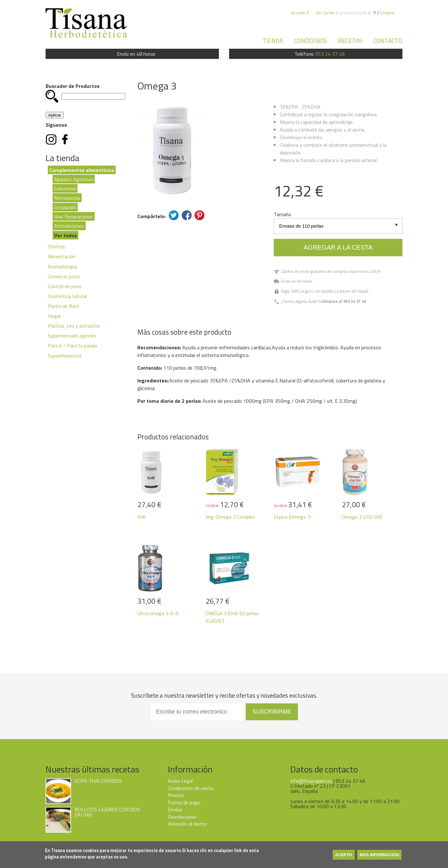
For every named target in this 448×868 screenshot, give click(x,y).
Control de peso (65, 286)
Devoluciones (182, 817)
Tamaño (282, 214)
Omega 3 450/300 (362, 517)
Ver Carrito (325, 13)
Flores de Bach (64, 306)
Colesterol (65, 189)
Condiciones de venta (191, 788)
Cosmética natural (67, 296)
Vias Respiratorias (74, 217)
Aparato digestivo (74, 179)
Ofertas (56, 246)
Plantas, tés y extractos (74, 326)
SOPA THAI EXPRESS (98, 781)
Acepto (344, 855)
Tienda (273, 41)
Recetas (350, 41)
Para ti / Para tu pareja (72, 345)
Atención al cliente (188, 824)
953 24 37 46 (330, 54)
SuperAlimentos (65, 356)
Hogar (54, 316)
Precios (176, 795)
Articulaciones (69, 226)
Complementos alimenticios (82, 170)
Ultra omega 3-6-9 (158, 613)
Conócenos (311, 41)
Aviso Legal (180, 781)
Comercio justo (64, 276)
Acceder (299, 13)
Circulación (65, 207)
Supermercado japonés (72, 336)
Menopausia (67, 198)
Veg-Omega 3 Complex (230, 517)
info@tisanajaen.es (311, 781)
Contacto (388, 41)
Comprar (387, 13)
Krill (141, 517)
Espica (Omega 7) (292, 517)
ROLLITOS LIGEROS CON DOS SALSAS (107, 812)
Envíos (175, 809)
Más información (379, 855)
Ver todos (65, 235)
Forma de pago (184, 802)
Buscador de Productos (72, 86)
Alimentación (62, 256)
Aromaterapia (62, 267)
